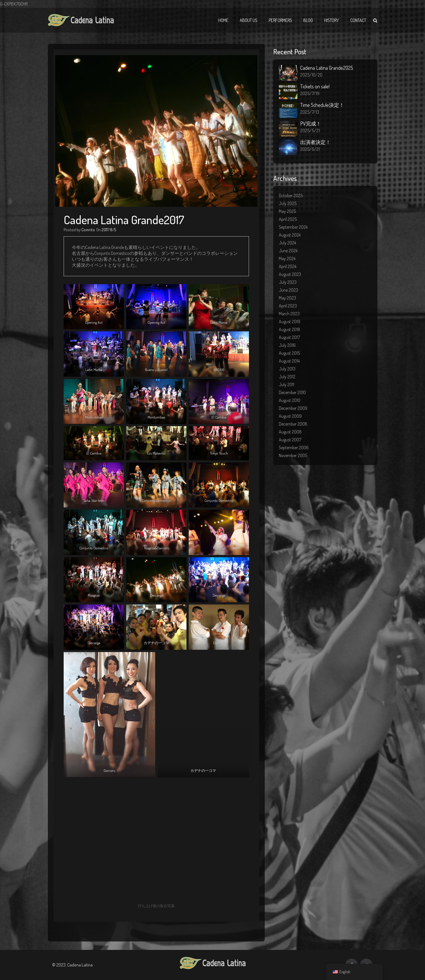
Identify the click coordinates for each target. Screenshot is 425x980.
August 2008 (290, 432)
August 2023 (290, 274)
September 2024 (293, 227)
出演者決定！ (315, 142)
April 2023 (288, 306)
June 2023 (288, 290)
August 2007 (290, 440)
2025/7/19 (310, 93)
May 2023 (287, 298)
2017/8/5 (109, 230)
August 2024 (290, 235)
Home (223, 20)
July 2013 (287, 369)
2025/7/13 (310, 112)
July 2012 (287, 377)
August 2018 (290, 329)
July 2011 (287, 385)
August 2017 (289, 337)
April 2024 (288, 266)
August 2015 (289, 353)
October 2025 (291, 195)
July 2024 (287, 243)
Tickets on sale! (315, 86)
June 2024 (288, 251)
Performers (280, 20)
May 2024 (287, 259)
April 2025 (288, 219)
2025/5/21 (310, 131)
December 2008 (293, 424)
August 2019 (290, 322)
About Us (249, 20)
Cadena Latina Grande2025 (327, 68)
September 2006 (294, 448)
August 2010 (290, 400)
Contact (358, 20)
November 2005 (293, 455)
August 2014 (289, 361)
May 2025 (287, 211)
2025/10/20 (311, 75)
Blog (308, 20)
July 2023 (288, 282)
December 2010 (292, 392)
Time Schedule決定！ (322, 105)
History (332, 20)
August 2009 (290, 416)
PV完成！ (311, 123)
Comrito (88, 230)
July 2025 (288, 203)
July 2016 (287, 345)
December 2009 (293, 408)
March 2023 (289, 314)
